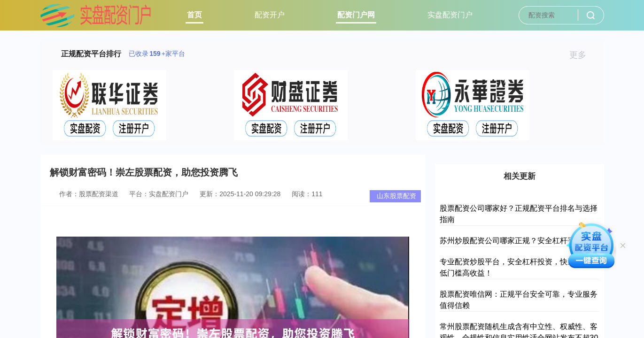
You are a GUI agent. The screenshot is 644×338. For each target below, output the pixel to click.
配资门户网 (356, 15)
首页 (194, 15)
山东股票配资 (396, 196)
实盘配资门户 (450, 15)
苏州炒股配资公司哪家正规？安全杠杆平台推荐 (519, 241)
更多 (582, 55)
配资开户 (270, 15)
